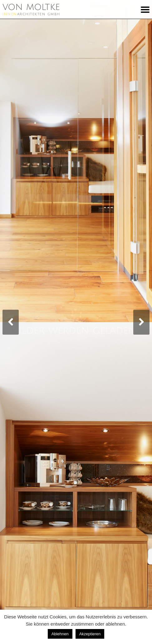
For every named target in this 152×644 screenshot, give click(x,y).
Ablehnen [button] (60, 634)
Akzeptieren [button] (90, 634)
